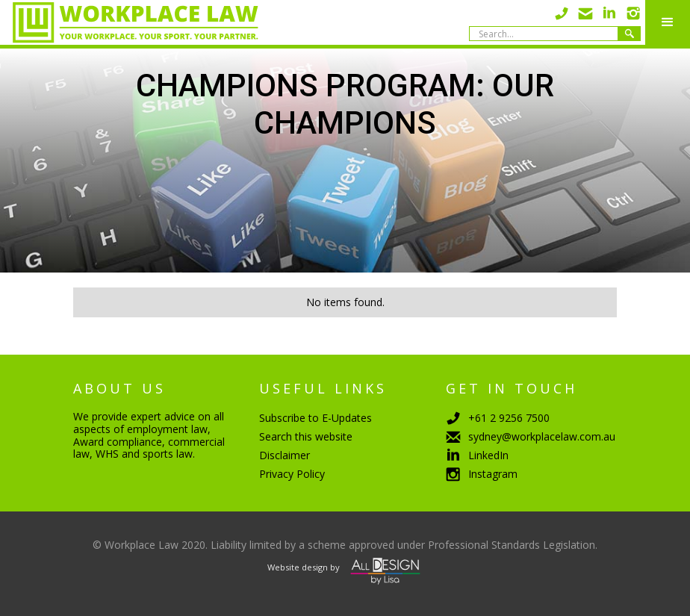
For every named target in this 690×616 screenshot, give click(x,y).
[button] (668, 22)
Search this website (306, 436)
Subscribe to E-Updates (316, 418)
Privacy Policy (292, 474)
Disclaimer (285, 455)
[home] (129, 22)
